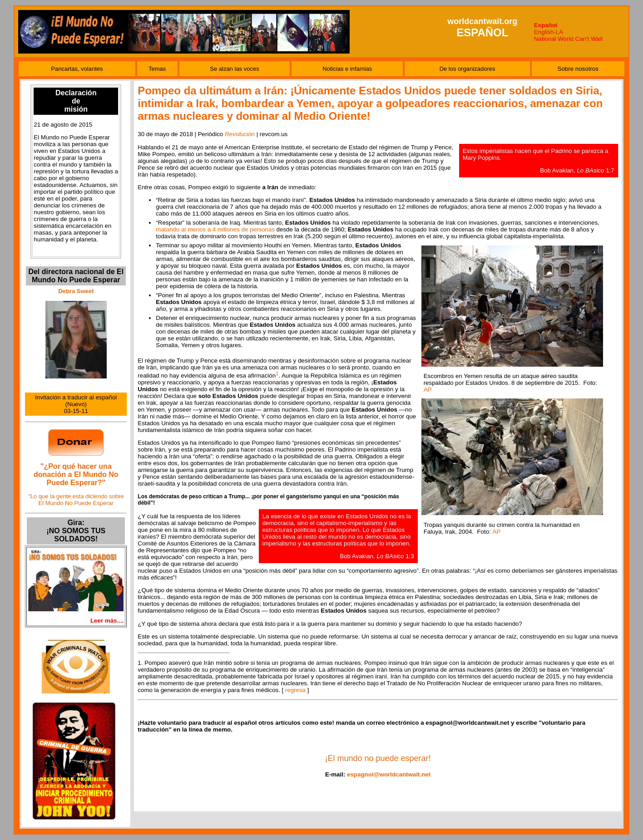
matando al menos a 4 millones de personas (215, 229)
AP (428, 390)
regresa (295, 690)
